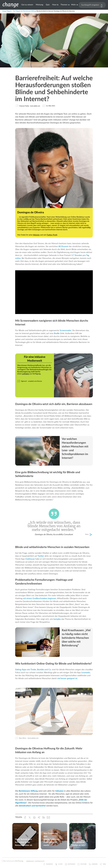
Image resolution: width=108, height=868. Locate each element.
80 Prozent (63, 246)
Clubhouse (30, 559)
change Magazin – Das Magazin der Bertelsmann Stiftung (19, 11)
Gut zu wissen (27, 5)
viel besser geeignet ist (67, 678)
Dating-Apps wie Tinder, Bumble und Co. (33, 670)
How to (55, 5)
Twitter (41, 556)
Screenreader (65, 331)
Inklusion (59, 791)
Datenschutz (40, 861)
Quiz (48, 5)
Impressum (30, 861)
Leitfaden (26, 374)
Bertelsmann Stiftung (28, 791)
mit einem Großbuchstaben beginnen (40, 598)
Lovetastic (86, 673)
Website (36, 235)
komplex (57, 619)
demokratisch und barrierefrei (32, 806)
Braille (57, 333)
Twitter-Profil (52, 235)
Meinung (39, 5)
